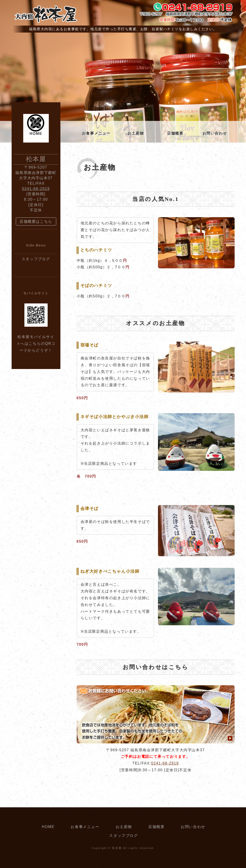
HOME (36, 134)
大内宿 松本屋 (45, 14)
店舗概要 (175, 133)
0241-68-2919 (165, 763)
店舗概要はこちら (36, 221)
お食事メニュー (96, 133)
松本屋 (117, 848)
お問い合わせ (215, 133)
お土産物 (136, 133)
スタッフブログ (36, 259)
